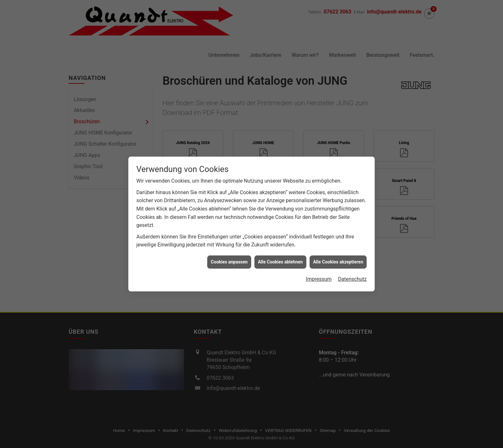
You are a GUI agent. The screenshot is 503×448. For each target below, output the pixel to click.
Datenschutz (352, 276)
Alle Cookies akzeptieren (338, 259)
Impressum (319, 276)
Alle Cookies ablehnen (280, 259)
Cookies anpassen (229, 259)
